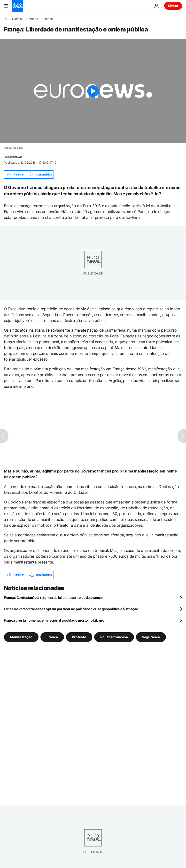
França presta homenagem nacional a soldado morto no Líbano (54, 620)
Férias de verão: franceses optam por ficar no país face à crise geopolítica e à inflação (71, 609)
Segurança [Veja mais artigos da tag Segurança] (151, 637)
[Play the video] (93, 91)
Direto (173, 6)
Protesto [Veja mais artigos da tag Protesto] (79, 637)
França (48, 19)
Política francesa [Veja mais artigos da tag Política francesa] (114, 637)
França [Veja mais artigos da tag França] (52, 637)
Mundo (33, 19)
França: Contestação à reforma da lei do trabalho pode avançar (54, 598)
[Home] (5, 19)
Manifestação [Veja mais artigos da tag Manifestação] (21, 637)
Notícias (18, 19)
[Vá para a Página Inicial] (17, 6)
